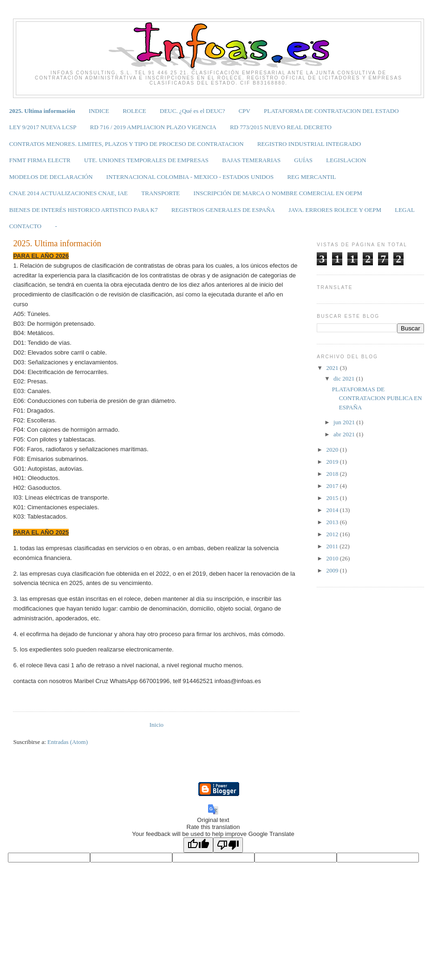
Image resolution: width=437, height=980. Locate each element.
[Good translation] (198, 845)
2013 (333, 522)
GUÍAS (303, 160)
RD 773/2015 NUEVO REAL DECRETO (281, 127)
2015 (333, 498)
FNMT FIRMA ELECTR (40, 160)
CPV (245, 111)
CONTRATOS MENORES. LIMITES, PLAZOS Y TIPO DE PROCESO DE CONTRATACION (127, 144)
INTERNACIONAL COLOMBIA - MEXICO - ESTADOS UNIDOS (190, 177)
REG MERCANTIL (311, 177)
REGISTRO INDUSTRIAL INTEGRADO (309, 144)
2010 (333, 558)
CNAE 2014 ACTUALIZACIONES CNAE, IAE (68, 193)
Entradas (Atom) (68, 742)
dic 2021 (345, 378)
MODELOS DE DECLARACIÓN (51, 177)
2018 (333, 474)
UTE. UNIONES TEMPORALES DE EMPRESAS (146, 160)
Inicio (157, 725)
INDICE (99, 111)
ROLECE (134, 111)
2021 (333, 368)
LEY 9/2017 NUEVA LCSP (43, 127)
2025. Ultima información (42, 111)
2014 (333, 510)
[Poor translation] (228, 845)
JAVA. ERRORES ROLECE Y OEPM (335, 210)
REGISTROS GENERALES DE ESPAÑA (223, 210)
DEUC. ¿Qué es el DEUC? (192, 111)
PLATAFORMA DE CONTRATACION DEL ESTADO (331, 111)
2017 (333, 486)
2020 (333, 450)
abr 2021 (345, 434)
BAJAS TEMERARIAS (251, 160)
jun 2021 (345, 422)
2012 (333, 534)
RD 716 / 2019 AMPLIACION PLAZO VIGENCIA (153, 127)
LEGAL (405, 210)
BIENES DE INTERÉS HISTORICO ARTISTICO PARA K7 (84, 210)
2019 (333, 462)
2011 (333, 546)
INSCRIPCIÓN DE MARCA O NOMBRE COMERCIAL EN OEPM (278, 193)
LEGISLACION (346, 160)
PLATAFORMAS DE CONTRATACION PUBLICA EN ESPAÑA (377, 398)
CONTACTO (26, 226)
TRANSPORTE (160, 193)
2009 (333, 570)
